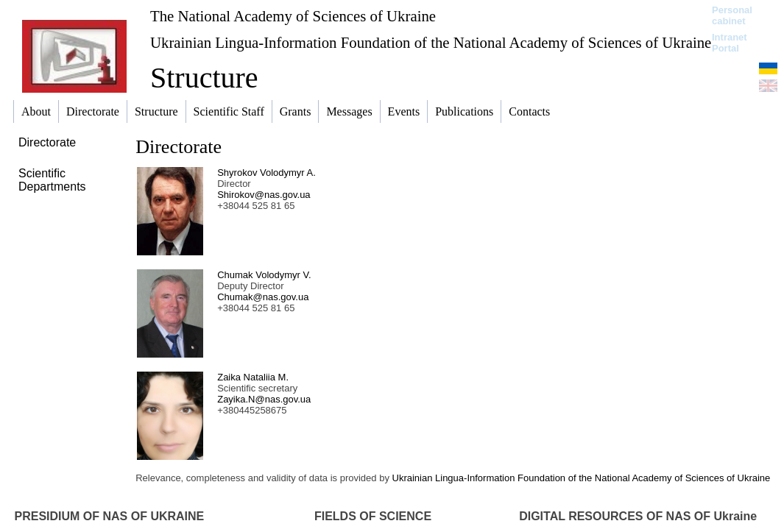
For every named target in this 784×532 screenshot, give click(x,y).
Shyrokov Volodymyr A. (266, 173)
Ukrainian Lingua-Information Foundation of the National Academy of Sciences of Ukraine (431, 42)
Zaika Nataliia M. (253, 377)
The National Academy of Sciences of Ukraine (293, 16)
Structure (204, 78)
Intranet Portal (730, 43)
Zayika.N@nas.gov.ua (264, 399)
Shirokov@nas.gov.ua (264, 195)
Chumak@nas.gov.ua (263, 297)
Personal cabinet (732, 15)
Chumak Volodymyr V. (264, 275)
